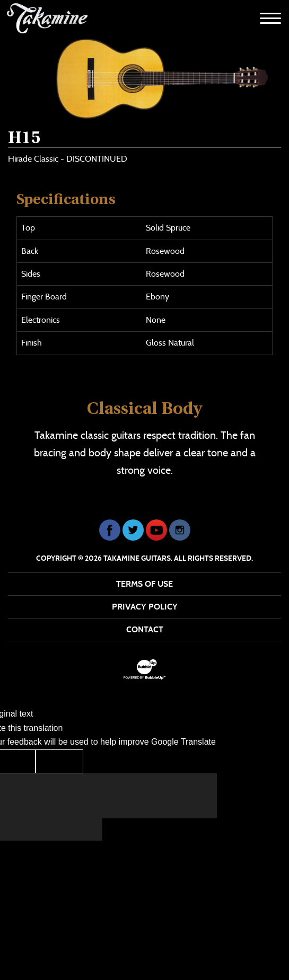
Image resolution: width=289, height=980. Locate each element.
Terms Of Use (144, 584)
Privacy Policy (145, 607)
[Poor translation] (59, 761)
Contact (145, 629)
